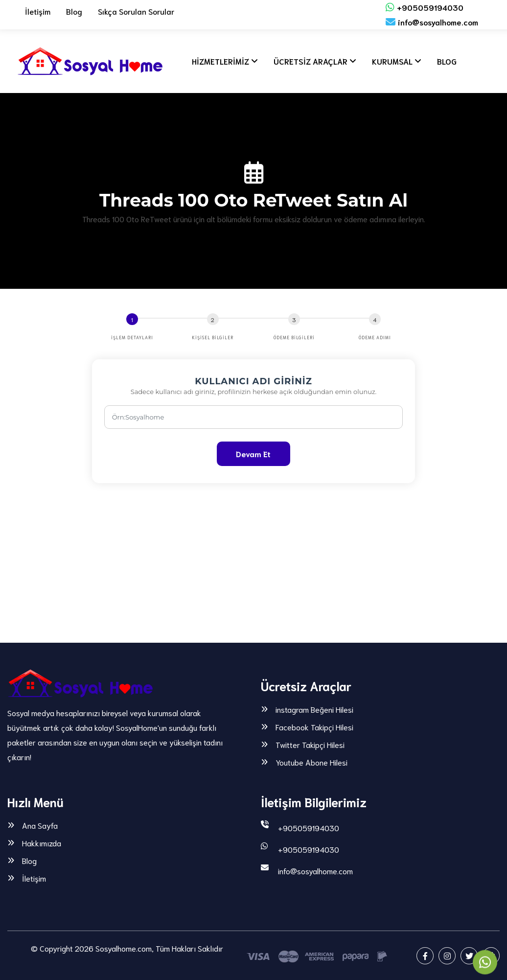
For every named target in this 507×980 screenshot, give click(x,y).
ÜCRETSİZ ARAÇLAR (306, 61)
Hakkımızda (42, 843)
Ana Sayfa (40, 825)
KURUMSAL (388, 61)
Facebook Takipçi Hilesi (314, 727)
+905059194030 (425, 7)
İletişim (38, 11)
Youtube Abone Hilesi (311, 762)
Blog (74, 11)
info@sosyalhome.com (432, 22)
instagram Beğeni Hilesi (314, 709)
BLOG (442, 61)
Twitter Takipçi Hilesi (310, 745)
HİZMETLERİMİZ (216, 61)
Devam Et (253, 454)
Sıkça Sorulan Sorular (136, 11)
